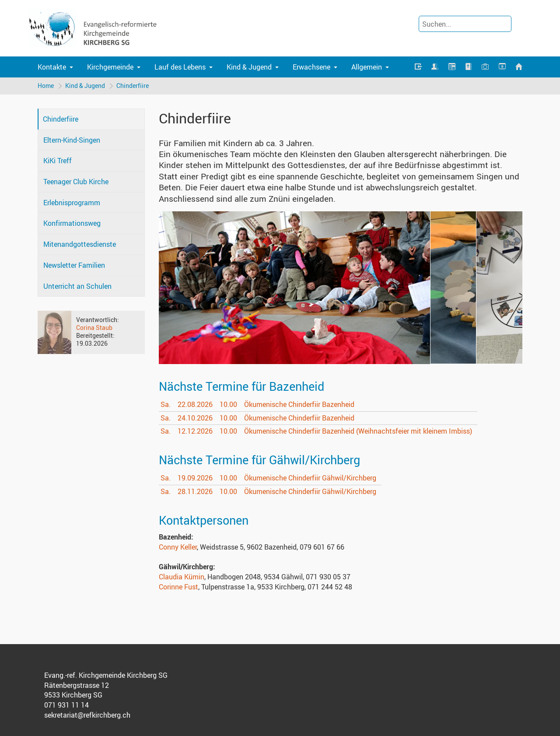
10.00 (228, 404)
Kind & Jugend (249, 67)
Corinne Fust (178, 587)
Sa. (166, 404)
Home (46, 86)
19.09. (195, 478)
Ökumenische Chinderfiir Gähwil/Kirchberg (310, 478)
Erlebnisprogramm (72, 203)
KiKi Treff (58, 161)
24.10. (195, 418)
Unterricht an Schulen (77, 286)
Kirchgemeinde (110, 67)
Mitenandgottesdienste (80, 244)
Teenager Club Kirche (76, 182)
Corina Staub (94, 328)
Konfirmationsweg (72, 223)
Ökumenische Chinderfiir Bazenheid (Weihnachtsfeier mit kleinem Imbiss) (358, 431)
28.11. (195, 491)
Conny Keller (178, 547)
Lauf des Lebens (180, 67)
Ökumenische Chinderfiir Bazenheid (299, 404)
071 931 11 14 (66, 705)
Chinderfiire (133, 86)
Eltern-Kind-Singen (72, 140)
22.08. (195, 404)
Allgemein (367, 67)
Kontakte (52, 67)
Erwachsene (311, 67)
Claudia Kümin (182, 577)
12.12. (195, 431)
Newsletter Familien (74, 265)
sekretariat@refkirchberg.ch (87, 715)
